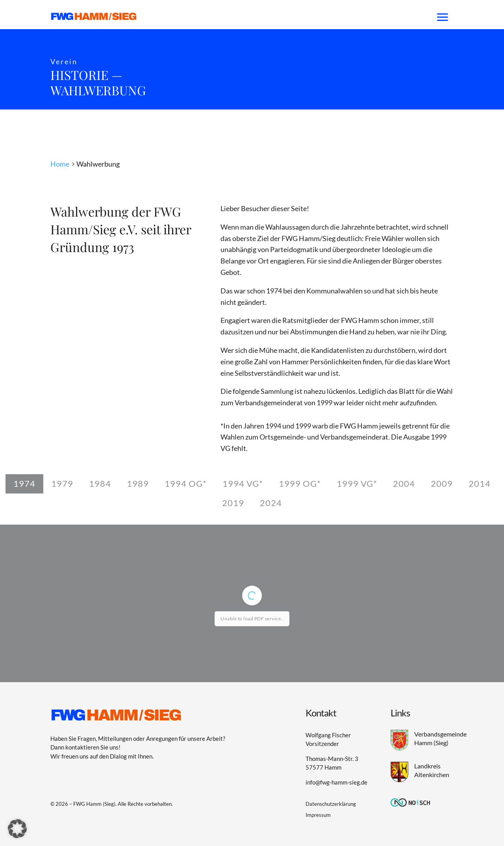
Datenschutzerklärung (331, 804)
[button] (17, 829)
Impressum (318, 815)
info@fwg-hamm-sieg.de (336, 782)
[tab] (24, 484)
